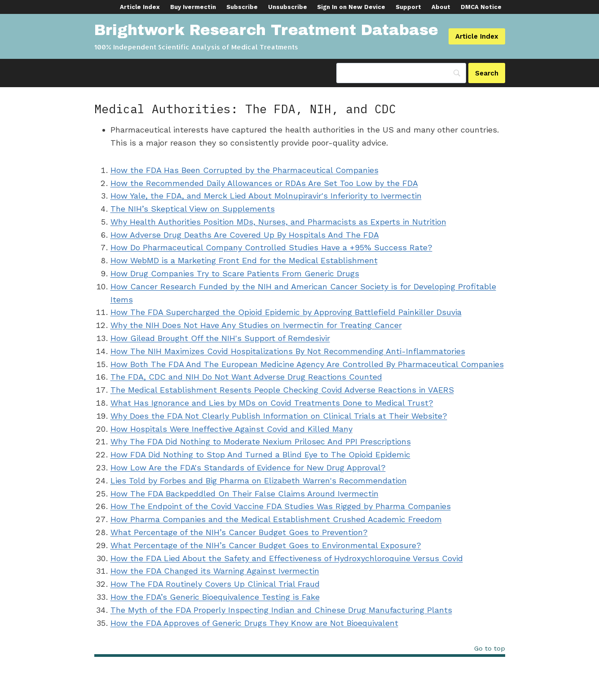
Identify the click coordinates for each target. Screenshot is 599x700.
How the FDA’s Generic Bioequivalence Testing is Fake (215, 597)
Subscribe (242, 7)
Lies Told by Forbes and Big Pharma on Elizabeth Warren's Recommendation (259, 481)
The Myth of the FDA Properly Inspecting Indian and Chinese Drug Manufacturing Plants (281, 610)
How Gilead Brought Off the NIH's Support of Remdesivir (220, 338)
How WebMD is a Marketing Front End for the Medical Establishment (244, 260)
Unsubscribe (288, 7)
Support (408, 7)
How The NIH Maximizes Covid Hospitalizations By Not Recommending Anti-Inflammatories (288, 351)
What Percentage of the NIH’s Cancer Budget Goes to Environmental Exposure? (266, 545)
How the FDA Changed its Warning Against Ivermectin (215, 571)
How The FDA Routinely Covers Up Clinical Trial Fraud (215, 584)
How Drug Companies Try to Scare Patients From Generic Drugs (235, 273)
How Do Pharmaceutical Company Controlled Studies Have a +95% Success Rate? (271, 247)
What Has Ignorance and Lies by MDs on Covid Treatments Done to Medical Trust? (272, 403)
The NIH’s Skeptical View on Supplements (193, 209)
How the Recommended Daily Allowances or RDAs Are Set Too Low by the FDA (264, 183)
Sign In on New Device (351, 7)
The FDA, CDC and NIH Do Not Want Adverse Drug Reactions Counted (246, 377)
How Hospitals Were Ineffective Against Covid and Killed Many (231, 429)
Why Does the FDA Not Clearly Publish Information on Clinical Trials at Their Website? (279, 416)
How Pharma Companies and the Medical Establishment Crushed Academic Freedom (276, 519)
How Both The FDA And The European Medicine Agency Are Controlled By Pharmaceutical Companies (307, 364)
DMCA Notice (481, 7)
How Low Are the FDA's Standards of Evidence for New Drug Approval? (248, 467)
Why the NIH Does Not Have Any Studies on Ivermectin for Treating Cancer (256, 325)
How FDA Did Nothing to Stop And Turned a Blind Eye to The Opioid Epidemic (260, 454)
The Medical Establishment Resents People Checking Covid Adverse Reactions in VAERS (282, 390)
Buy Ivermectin (193, 7)
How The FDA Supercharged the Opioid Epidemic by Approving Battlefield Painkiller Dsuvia (286, 312)
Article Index (140, 7)
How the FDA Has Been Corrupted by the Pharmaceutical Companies (244, 170)
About (441, 7)
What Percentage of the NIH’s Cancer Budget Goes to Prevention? (239, 532)
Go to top (490, 649)
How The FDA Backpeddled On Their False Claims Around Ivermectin (244, 494)
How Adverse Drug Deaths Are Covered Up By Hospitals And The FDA (245, 235)
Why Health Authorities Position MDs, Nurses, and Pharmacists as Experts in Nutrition (278, 222)
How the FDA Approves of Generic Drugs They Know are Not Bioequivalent (254, 623)
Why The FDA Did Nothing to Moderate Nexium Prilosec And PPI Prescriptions (261, 441)
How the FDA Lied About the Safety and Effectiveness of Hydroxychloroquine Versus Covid (287, 558)
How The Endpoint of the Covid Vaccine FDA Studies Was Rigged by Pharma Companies (281, 506)
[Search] (487, 73)
